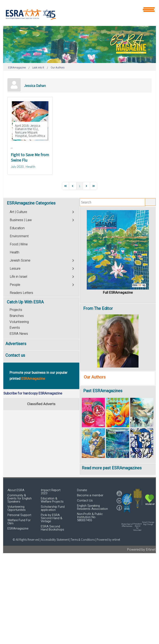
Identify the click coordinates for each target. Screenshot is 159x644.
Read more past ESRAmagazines (112, 468)
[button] (127, 503)
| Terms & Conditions (82, 540)
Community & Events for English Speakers (20, 498)
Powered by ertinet (108, 540)
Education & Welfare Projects (52, 500)
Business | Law (21, 220)
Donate (82, 490)
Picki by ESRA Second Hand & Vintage (52, 518)
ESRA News (19, 334)
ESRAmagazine (18, 528)
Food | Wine (19, 244)
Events (15, 328)
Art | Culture (18, 212)
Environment (19, 236)
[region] (79, 44)
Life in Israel (18, 277)
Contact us (15, 355)
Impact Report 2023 (51, 492)
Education (17, 228)
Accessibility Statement (55, 540)
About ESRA (16, 490)
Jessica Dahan (35, 86)
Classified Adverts (41, 404)
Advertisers (16, 344)
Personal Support (19, 515)
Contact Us (85, 500)
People (15, 285)
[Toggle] (73, 211)
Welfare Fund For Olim (19, 522)
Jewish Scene (20, 261)
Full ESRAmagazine (118, 293)
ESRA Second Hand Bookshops (52, 528)
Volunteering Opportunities (17, 508)
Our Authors (95, 377)
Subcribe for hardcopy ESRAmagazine (33, 393)
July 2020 (17, 167)
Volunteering (19, 322)
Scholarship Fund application (53, 508)
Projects (16, 310)
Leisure (15, 269)
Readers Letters (21, 293)
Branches (17, 316)
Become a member (90, 495)
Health (30, 167)
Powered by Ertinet (141, 550)
